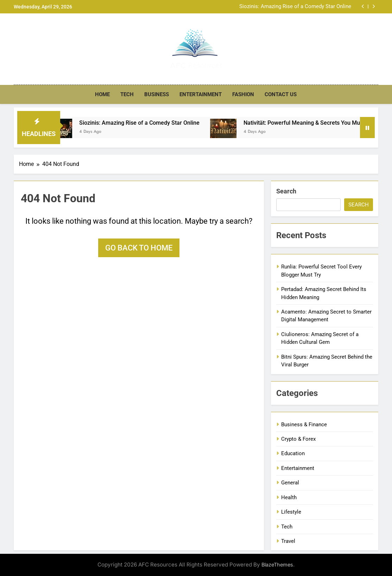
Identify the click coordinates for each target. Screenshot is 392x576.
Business (157, 94)
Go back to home (139, 248)
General (290, 483)
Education (293, 453)
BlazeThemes (277, 565)
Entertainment (201, 94)
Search (286, 191)
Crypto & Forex (298, 439)
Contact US (281, 94)
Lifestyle (291, 512)
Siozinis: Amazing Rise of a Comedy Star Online (295, 7)
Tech (127, 94)
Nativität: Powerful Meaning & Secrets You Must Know (320, 123)
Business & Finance (304, 425)
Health (289, 497)
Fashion (243, 94)
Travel (288, 541)
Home (102, 94)
